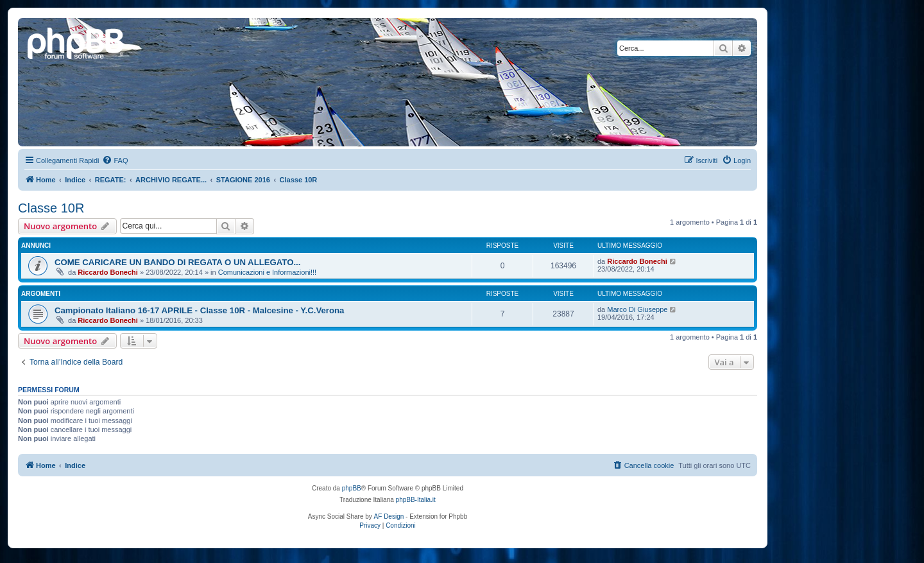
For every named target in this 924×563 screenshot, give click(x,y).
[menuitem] (115, 160)
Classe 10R (51, 208)
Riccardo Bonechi (108, 272)
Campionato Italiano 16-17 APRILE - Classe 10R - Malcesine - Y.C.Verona (199, 310)
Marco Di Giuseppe (637, 309)
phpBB (352, 488)
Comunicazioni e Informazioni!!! (267, 272)
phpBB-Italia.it (416, 500)
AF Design (389, 516)
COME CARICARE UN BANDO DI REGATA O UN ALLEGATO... (177, 262)
